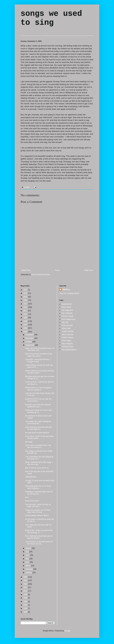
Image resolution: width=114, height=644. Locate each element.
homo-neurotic (67, 325)
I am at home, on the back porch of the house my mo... (39, 543)
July (27, 552)
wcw (27, 497)
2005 (26, 332)
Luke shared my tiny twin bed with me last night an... (38, 428)
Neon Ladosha (67, 335)
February (29, 569)
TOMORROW (31, 477)
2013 (26, 304)
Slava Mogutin (67, 344)
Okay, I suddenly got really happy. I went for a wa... (39, 463)
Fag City (65, 322)
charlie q (66, 289)
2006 (26, 328)
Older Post (88, 270)
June (28, 555)
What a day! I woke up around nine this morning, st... (39, 531)
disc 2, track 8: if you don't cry (37, 468)
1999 (26, 594)
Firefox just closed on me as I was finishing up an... (39, 411)
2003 (26, 580)
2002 (26, 584)
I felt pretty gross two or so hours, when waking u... (38, 487)
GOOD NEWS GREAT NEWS (37, 516)
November (30, 338)
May (27, 559)
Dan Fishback (67, 313)
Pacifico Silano (67, 338)
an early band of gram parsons (37, 433)
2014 (26, 300)
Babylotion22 (67, 304)
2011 (26, 311)
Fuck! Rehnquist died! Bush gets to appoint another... (39, 537)
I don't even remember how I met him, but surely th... (38, 446)
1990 (26, 605)
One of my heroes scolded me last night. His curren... (39, 355)
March (28, 566)
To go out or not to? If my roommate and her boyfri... (39, 437)
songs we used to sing (51, 18)
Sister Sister (66, 341)
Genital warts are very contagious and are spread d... (38, 389)
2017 (26, 290)
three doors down (32, 501)
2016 (26, 293)
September (30, 345)
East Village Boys (69, 319)
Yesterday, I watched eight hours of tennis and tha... (39, 493)
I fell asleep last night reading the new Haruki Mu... (38, 423)
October (29, 342)
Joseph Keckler (68, 331)
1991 (26, 601)
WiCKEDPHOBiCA (69, 350)
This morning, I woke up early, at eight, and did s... (38, 505)
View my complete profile (69, 293)
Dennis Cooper (68, 316)
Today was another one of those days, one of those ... (38, 511)
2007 (26, 325)
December (30, 335)
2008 (26, 321)
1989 (26, 608)
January (29, 573)
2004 (26, 577)
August (29, 548)
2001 (26, 587)
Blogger (68, 631)
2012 (26, 307)
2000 (26, 591)
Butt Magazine (67, 310)
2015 (26, 297)
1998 (26, 598)
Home (57, 270)
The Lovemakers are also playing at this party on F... (39, 458)
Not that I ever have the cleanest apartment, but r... (38, 406)
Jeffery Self (66, 328)
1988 (26, 612)
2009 (26, 318)
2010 (26, 314)
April (28, 562)
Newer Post (26, 270)
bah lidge (29, 442)
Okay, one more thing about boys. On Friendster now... (40, 349)
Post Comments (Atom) (41, 275)
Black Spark (66, 307)
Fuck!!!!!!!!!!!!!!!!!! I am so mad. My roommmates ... (38, 400)
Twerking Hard (67, 347)
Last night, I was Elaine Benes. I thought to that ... (38, 360)
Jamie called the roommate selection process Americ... (40, 372)
